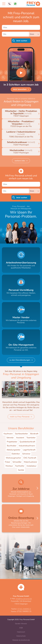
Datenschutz (21, 636)
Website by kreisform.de (21, 640)
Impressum (21, 632)
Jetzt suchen (22, 41)
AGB (21, 628)
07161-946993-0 (24, 609)
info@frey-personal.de (24, 599)
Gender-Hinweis (21, 624)
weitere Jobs (20, 161)
